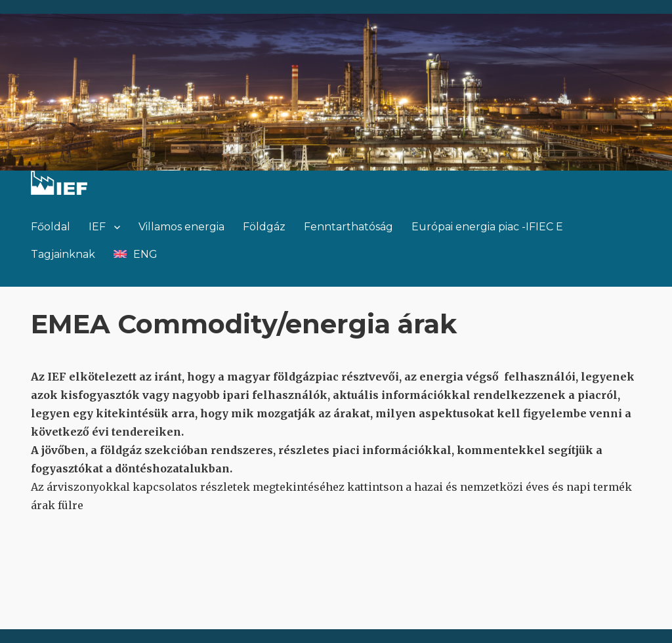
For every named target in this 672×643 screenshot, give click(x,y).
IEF (97, 227)
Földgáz (264, 227)
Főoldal (51, 227)
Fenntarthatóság (348, 227)
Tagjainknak (63, 254)
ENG (145, 254)
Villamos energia (181, 227)
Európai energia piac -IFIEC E (487, 227)
